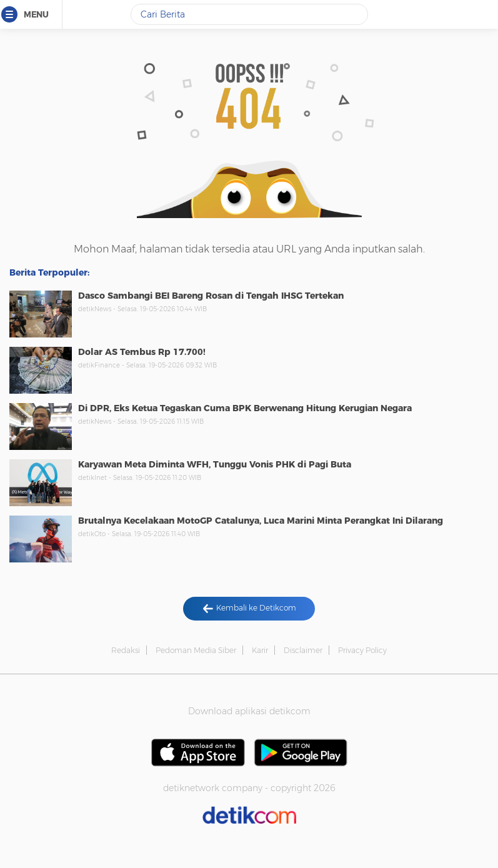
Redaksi (126, 650)
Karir (260, 650)
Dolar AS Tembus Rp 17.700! (142, 352)
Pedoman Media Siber (196, 650)
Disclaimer (303, 650)
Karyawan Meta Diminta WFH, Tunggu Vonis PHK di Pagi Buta (215, 464)
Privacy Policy (362, 650)
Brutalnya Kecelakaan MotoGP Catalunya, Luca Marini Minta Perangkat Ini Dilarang (261, 521)
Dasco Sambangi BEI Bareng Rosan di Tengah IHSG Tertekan (211, 296)
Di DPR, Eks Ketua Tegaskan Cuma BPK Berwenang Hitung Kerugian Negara (245, 408)
